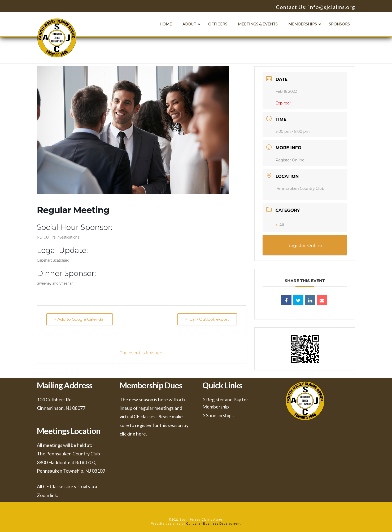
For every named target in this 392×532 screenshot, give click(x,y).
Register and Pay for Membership (225, 403)
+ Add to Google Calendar (80, 319)
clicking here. (133, 434)
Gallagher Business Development (214, 523)
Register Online (290, 160)
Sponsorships (218, 415)
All (280, 225)
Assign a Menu (196, 510)
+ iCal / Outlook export (207, 319)
